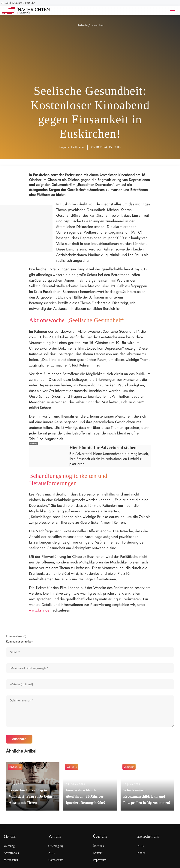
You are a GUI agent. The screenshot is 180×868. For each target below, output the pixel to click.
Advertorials (11, 853)
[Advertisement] (90, 56)
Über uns (98, 846)
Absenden (19, 739)
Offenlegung (56, 846)
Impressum (99, 860)
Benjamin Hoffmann (71, 147)
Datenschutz (56, 860)
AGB (52, 853)
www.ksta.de (39, 610)
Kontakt (98, 853)
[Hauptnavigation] (172, 11)
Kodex (141, 853)
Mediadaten (11, 860)
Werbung (9, 846)
